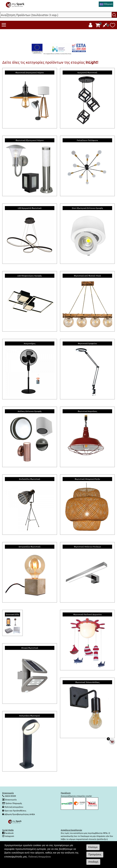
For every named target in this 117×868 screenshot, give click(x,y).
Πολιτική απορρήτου (14, 807)
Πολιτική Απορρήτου (40, 856)
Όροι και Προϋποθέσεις (15, 811)
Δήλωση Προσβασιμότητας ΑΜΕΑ (20, 814)
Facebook (9, 833)
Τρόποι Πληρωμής (14, 803)
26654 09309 (10, 796)
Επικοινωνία (11, 800)
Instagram (9, 836)
